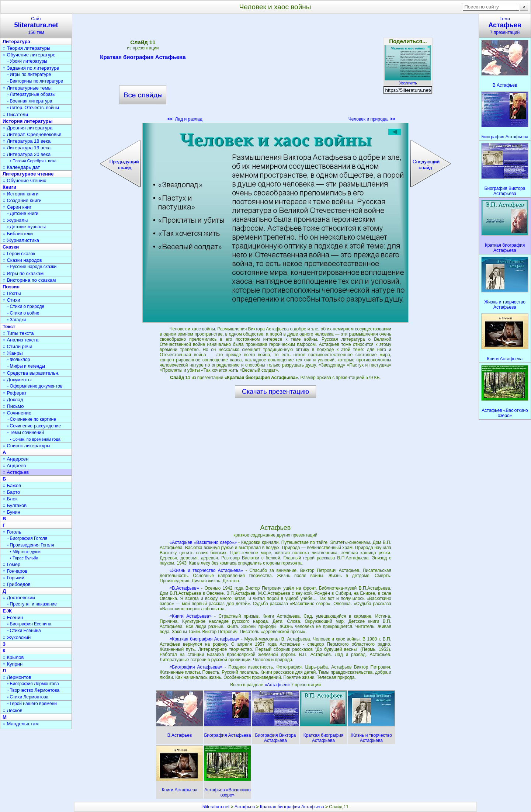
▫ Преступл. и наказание (32, 604)
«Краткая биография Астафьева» (205, 639)
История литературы (28, 121)
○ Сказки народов (22, 260)
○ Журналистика (21, 240)
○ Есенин (13, 617)
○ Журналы (15, 220)
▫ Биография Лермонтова (33, 684)
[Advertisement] (275, 70)
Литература (16, 41)
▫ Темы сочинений (25, 433)
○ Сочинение (17, 413)
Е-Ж (7, 611)
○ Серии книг (17, 207)
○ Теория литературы (26, 48)
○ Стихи (11, 300)
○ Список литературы (26, 446)
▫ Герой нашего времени (32, 704)
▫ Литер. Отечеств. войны (33, 108)
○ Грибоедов (17, 584)
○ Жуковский (17, 637)
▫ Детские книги (23, 214)
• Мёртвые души (25, 552)
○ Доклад (13, 400)
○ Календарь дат (21, 167)
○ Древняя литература (27, 128)
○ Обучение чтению (25, 181)
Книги (9, 187)
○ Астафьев (16, 472)
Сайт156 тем (36, 26)
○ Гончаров (15, 571)
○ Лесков (13, 710)
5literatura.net (216, 807)
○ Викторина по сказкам (29, 280)
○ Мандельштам (21, 724)
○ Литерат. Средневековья (32, 134)
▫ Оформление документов (35, 386)
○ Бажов (12, 485)
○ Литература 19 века (27, 148)
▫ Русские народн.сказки (32, 267)
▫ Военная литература (29, 101)
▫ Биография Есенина (29, 624)
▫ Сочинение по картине (32, 419)
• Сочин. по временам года (35, 439)
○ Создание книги (22, 200)
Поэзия (11, 287)
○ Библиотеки (18, 234)
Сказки (11, 247)
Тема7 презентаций (505, 26)
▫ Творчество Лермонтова (33, 690)
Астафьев (245, 807)
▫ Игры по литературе (29, 74)
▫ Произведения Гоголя (31, 545)
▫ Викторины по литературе (35, 81)
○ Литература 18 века (27, 141)
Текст (9, 327)
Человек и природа (372, 119)
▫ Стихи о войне (23, 313)
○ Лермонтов (17, 677)
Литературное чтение (28, 174)
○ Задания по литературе (31, 68)
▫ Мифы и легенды (26, 366)
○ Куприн (13, 664)
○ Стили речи (18, 346)
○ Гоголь (12, 532)
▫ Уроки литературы (27, 61)
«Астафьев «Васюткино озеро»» (203, 542)
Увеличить (408, 81)
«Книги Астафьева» (191, 616)
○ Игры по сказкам (23, 273)
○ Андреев (14, 466)
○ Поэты (12, 293)
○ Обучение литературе (29, 55)
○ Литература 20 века (27, 154)
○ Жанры (13, 353)
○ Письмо (13, 406)
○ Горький (13, 578)
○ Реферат (15, 393)
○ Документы (17, 380)
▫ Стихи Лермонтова (28, 697)
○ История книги (21, 194)
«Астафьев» (278, 685)
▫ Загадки (16, 320)
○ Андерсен (15, 459)
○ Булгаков (15, 505)
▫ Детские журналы (26, 227)
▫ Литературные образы (31, 94)
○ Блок (10, 499)
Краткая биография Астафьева (143, 58)
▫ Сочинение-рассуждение (34, 426)
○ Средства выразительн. (31, 373)
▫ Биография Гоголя (27, 538)
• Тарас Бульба (24, 558)
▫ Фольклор (18, 360)
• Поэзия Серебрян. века (33, 161)
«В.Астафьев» (184, 588)
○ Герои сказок (19, 254)
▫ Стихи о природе (26, 306)
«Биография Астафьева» (196, 667)
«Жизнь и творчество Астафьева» (206, 570)
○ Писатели (15, 114)
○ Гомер (11, 564)
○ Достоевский (19, 598)
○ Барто (11, 492)
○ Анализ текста (20, 340)
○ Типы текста (18, 333)
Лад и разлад (185, 119)
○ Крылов (13, 657)
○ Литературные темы (27, 88)
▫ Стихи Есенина (24, 631)
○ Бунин (11, 512)
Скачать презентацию (275, 392)
